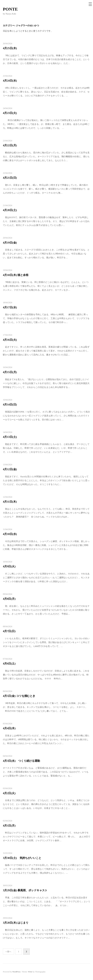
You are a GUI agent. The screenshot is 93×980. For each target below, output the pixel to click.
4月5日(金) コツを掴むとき (19, 696)
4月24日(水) (10, 81)
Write (30, 972)
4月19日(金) (10, 243)
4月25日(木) (10, 48)
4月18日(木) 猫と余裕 (16, 275)
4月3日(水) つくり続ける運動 (21, 761)
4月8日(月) (9, 599)
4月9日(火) (9, 566)
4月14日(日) (10, 405)
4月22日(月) (10, 145)
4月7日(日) (9, 631)
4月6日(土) (9, 664)
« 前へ (8, 952)
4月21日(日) (10, 178)
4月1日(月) (9, 826)
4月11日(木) (10, 502)
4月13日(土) (10, 437)
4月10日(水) (10, 534)
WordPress (16, 972)
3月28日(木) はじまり (16, 923)
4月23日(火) (10, 113)
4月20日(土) (10, 210)
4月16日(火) (10, 340)
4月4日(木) (9, 728)
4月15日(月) (10, 372)
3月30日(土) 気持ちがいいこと (22, 858)
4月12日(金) (10, 469)
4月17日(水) (10, 307)
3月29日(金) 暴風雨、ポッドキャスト (25, 890)
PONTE (10, 9)
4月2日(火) (9, 793)
